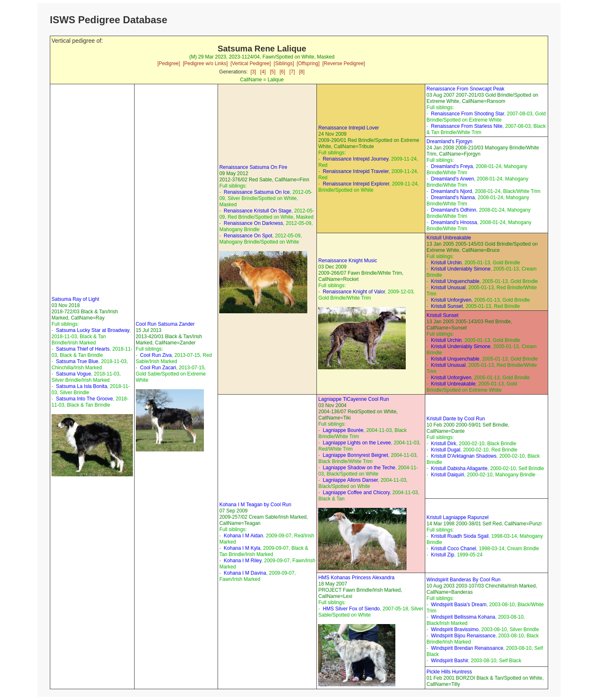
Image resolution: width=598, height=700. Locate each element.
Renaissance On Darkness (254, 223)
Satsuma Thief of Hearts (83, 349)
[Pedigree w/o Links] (205, 63)
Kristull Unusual (448, 288)
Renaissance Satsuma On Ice (257, 192)
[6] (282, 72)
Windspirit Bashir (450, 661)
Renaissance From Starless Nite (467, 126)
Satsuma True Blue (77, 361)
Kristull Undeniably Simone (461, 269)
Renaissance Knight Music (347, 261)
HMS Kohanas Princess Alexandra (356, 578)
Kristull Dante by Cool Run (456, 419)
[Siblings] (284, 63)
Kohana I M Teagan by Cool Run (255, 505)
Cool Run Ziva (156, 355)
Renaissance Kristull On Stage (258, 211)
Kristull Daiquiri (448, 475)
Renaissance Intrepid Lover (348, 128)
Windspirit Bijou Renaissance (463, 636)
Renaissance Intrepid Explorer (356, 184)
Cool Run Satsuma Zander (165, 324)
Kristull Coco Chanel (454, 549)
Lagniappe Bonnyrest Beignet (355, 455)
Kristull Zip (443, 555)
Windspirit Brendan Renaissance (467, 648)
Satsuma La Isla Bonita (82, 386)
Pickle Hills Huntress (449, 672)
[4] (263, 72)
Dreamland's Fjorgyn (449, 141)
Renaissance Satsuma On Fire (253, 167)
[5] (273, 72)
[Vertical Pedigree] (251, 63)
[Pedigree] (169, 63)
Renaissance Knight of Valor (354, 292)
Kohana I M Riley (243, 561)
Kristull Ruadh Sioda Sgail (460, 536)
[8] (302, 72)
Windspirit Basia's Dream (459, 605)
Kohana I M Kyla (242, 548)
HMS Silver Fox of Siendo (351, 609)
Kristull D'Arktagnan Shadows (464, 456)
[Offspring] (308, 63)
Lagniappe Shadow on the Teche (359, 468)
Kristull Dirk (444, 444)
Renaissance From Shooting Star (468, 114)
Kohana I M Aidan (244, 536)
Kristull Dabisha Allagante (459, 468)
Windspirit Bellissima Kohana (463, 617)
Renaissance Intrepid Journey (355, 159)
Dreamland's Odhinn (454, 210)
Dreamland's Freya (452, 166)
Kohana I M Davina (245, 573)
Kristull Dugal (446, 450)
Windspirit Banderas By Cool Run (463, 580)
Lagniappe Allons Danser (350, 480)
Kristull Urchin (446, 263)
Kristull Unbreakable (449, 238)
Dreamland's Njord (452, 191)
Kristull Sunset (447, 306)
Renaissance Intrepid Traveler (356, 171)
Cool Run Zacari (158, 368)
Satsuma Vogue (74, 374)
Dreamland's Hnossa (454, 222)
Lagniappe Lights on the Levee (357, 443)
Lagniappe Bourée (343, 430)
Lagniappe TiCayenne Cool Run (353, 399)
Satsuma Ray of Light (75, 299)
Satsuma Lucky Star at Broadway (93, 330)
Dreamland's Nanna (453, 198)
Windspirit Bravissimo (455, 629)
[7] (292, 72)
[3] (253, 72)
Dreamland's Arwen (453, 179)
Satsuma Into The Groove (85, 399)
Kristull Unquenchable (455, 281)
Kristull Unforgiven (451, 300)
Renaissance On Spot (248, 236)
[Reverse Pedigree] (344, 63)
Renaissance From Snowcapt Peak (465, 89)
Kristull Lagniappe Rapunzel (457, 517)
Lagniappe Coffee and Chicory (356, 493)
